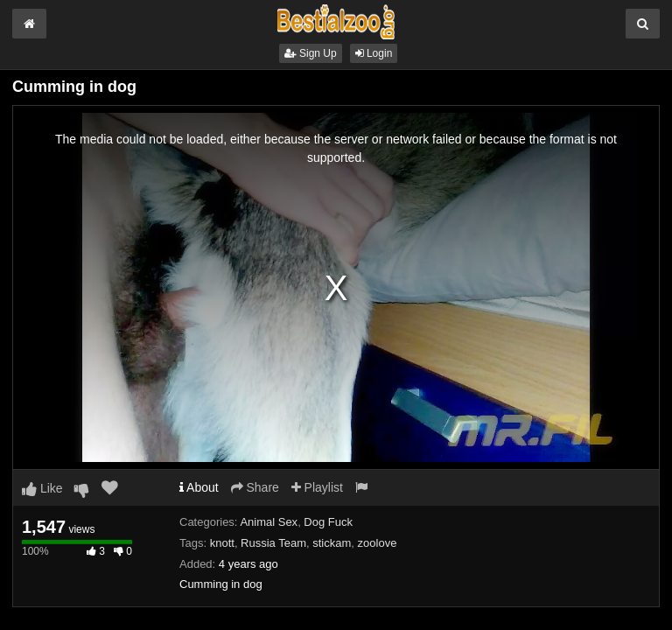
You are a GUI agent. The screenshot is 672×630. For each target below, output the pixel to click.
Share (255, 487)
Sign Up (311, 53)
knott (222, 543)
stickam (332, 543)
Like (42, 488)
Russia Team (273, 543)
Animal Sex (269, 522)
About (199, 487)
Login (374, 53)
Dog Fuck (328, 522)
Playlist (317, 487)
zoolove (378, 543)
